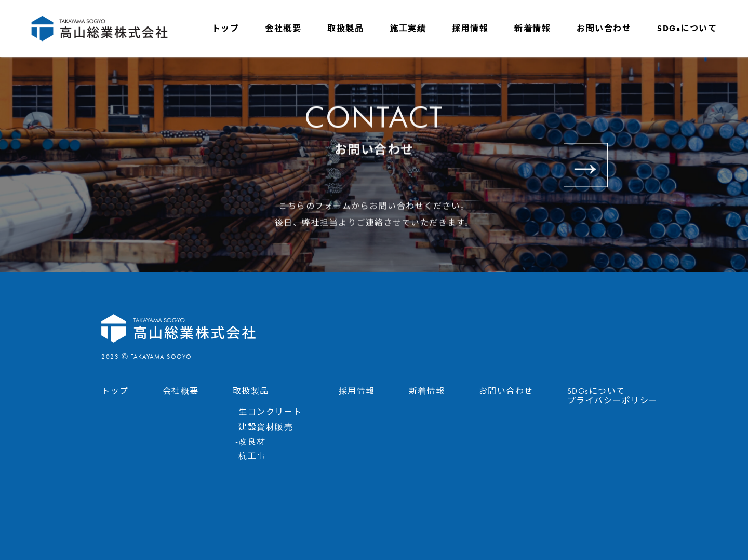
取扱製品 (345, 28)
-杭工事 (251, 456)
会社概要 (283, 28)
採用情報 (470, 28)
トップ (226, 28)
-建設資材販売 (264, 427)
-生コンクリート (269, 412)
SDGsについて (687, 28)
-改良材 (251, 441)
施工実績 (408, 28)
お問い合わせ (604, 28)
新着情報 (532, 28)
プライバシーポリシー (613, 400)
